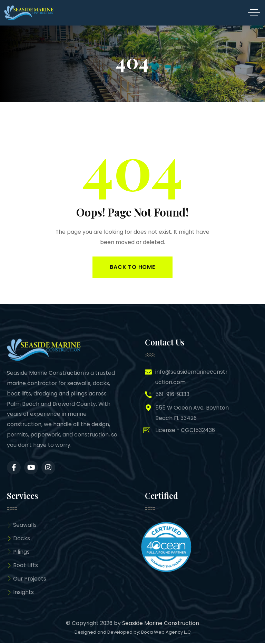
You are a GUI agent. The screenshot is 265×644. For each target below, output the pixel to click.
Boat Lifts (22, 566)
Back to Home (132, 267)
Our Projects (27, 579)
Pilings (18, 552)
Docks (18, 539)
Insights (20, 593)
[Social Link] (14, 467)
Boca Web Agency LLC (166, 632)
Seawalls (22, 525)
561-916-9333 (172, 394)
